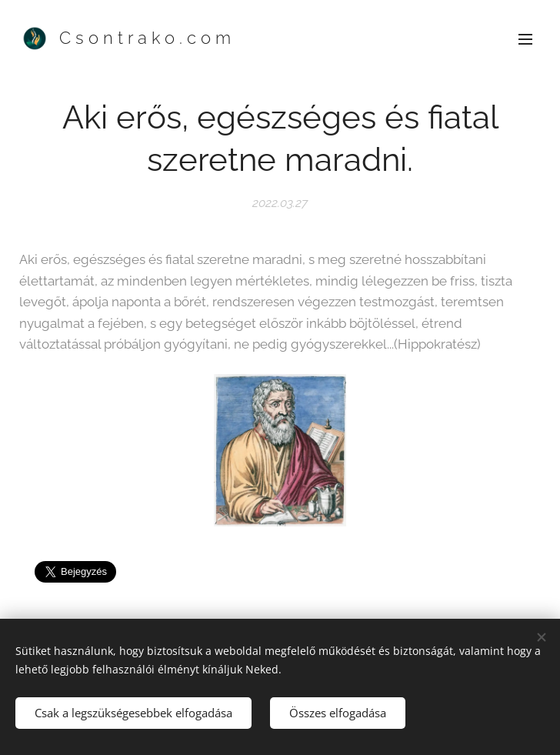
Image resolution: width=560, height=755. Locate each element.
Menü (525, 39)
